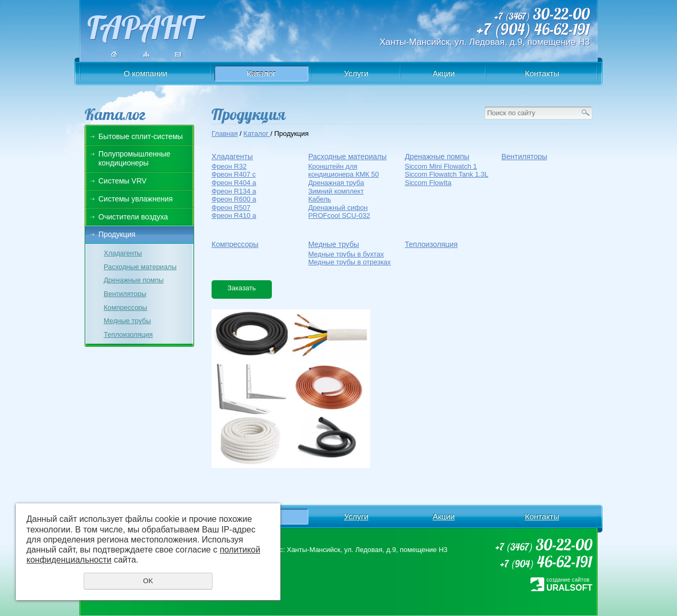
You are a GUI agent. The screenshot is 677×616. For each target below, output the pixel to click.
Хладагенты (123, 253)
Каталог (262, 73)
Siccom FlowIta (428, 183)
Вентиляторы (125, 294)
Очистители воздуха (133, 217)
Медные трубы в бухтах (346, 254)
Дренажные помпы (134, 280)
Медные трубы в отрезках (350, 262)
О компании (146, 73)
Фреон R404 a (234, 183)
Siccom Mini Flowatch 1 (441, 166)
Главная (225, 134)
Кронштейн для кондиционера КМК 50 (344, 171)
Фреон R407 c (234, 174)
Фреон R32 (229, 166)
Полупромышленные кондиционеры (134, 158)
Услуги (356, 73)
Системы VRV (122, 181)
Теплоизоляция (128, 334)
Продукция (117, 234)
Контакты (542, 73)
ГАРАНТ (143, 25)
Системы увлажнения (136, 199)
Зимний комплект (336, 191)
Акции (444, 73)
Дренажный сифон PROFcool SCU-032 (339, 212)
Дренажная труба (336, 183)
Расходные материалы (140, 267)
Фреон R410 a (234, 215)
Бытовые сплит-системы (141, 136)
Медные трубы (127, 321)
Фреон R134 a (234, 191)
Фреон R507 (231, 208)
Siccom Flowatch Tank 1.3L (446, 174)
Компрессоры (125, 307)
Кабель (320, 199)
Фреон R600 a (234, 199)
